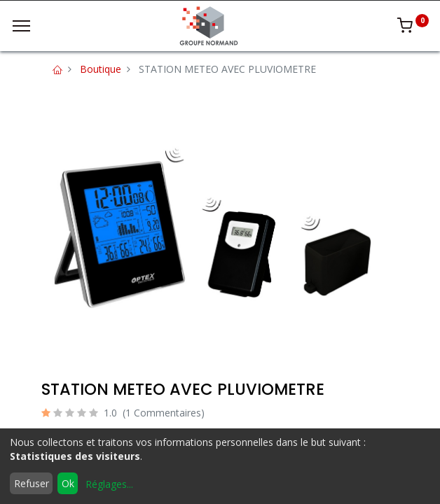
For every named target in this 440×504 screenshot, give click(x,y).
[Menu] (21, 26)
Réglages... (109, 484)
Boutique (101, 69)
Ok (68, 483)
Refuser (32, 483)
